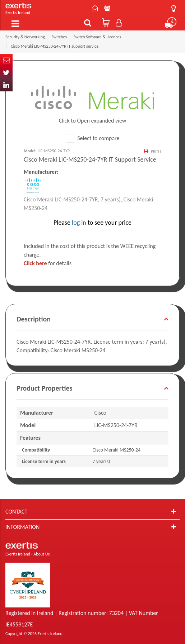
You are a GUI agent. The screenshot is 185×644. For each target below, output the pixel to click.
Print (156, 151)
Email (6, 60)
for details (48, 263)
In (6, 85)
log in (79, 223)
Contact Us (95, 8)
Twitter (6, 73)
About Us (107, 8)
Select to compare (93, 138)
